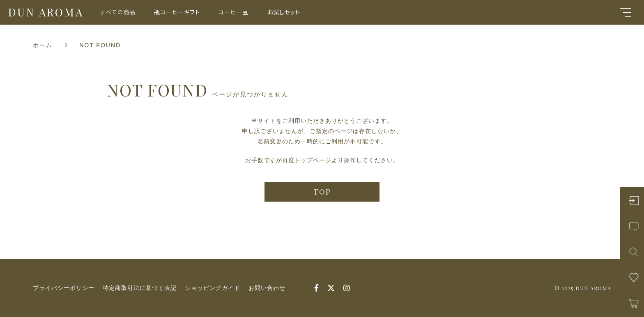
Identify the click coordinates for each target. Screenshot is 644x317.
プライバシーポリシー (64, 288)
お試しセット (284, 12)
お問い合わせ (267, 288)
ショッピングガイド (213, 288)
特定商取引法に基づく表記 (140, 288)
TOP (322, 192)
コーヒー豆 (233, 12)
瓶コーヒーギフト (177, 12)
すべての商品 (118, 12)
